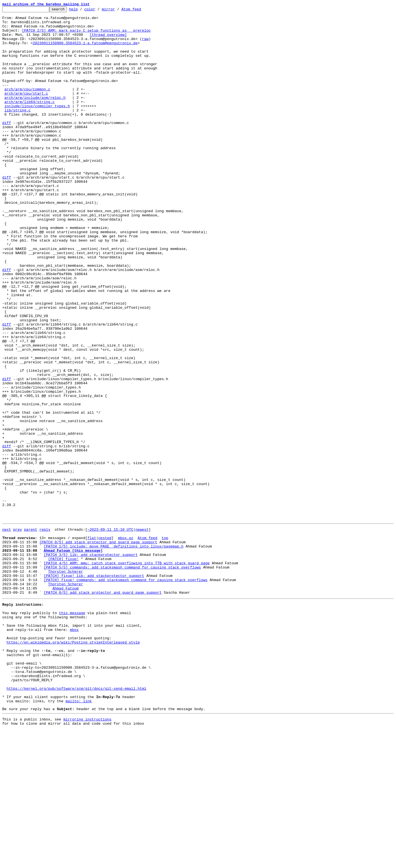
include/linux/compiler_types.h (37, 126)
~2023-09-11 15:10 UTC (110, 633)
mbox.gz (126, 643)
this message (72, 731)
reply (45, 633)
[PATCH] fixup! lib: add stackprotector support (94, 688)
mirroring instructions (87, 857)
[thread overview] (108, 40)
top (165, 643)
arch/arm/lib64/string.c (30, 121)
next (7, 633)
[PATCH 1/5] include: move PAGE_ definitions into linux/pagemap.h (113, 653)
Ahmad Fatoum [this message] (73, 658)
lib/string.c (18, 131)
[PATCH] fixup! (63, 668)
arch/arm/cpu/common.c (27, 106)
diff (7, 146)
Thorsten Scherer (66, 683)
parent (31, 633)
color (98, 11)
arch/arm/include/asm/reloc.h (35, 116)
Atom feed (140, 11)
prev (17, 633)
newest (142, 633)
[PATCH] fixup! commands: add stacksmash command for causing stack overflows (126, 693)
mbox (74, 751)
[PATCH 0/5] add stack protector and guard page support (98, 648)
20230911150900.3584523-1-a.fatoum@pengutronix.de (85, 50)
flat (92, 643)
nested (105, 643)
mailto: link (79, 837)
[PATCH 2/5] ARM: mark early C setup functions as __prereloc (86, 35)
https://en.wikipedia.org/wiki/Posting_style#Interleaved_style (73, 766)
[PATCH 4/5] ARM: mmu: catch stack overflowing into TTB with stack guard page (127, 673)
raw (145, 45)
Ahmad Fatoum (65, 703)
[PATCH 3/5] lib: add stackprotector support (91, 663)
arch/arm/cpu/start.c (26, 111)
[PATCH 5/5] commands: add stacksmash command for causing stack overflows (122, 678)
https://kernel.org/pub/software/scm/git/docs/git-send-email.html (77, 822)
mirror (117, 11)
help (82, 11)
